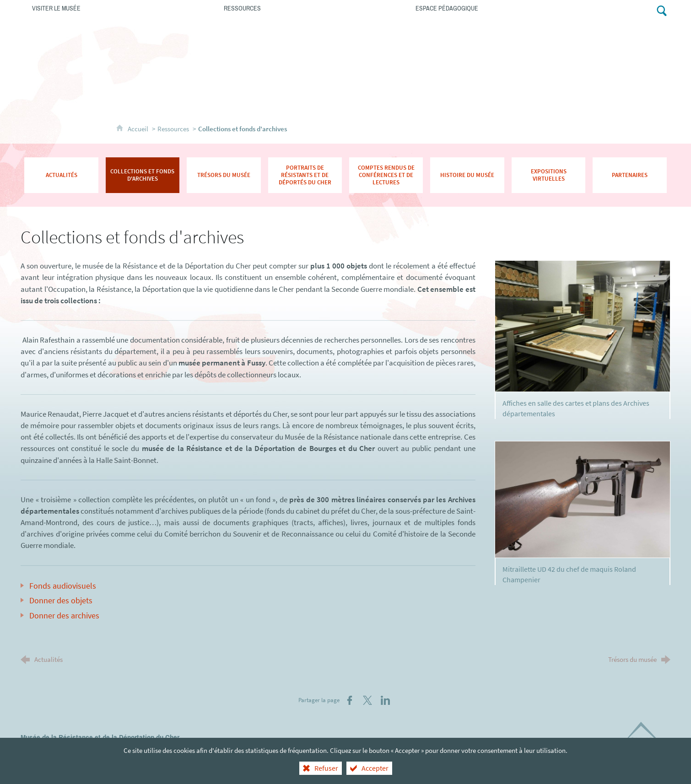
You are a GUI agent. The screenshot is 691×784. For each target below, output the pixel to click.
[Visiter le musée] (116, 8)
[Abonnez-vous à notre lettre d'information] (627, 10)
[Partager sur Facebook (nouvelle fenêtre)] (350, 700)
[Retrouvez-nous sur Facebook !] (645, 10)
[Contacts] (606, 10)
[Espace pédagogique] (500, 8)
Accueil (139, 129)
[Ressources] (308, 8)
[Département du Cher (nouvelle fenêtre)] (645, 738)
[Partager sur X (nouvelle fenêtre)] (367, 700)
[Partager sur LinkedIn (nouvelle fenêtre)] (385, 700)
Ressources (173, 129)
